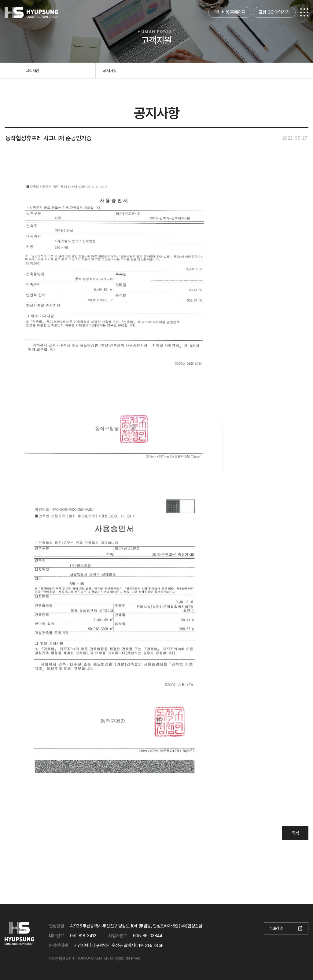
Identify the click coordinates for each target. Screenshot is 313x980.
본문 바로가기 (0, 0)
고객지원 (32, 71)
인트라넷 (276, 928)
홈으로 (9, 71)
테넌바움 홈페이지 (230, 12)
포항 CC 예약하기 (274, 12)
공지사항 (110, 71)
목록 (295, 833)
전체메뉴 (304, 12)
